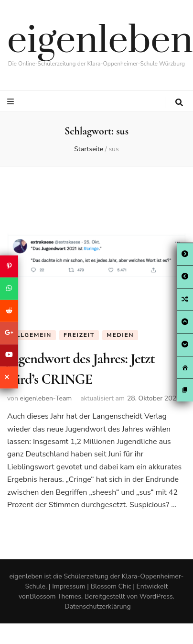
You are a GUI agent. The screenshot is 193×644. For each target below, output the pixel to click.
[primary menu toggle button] (12, 102)
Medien (120, 335)
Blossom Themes (55, 596)
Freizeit (79, 335)
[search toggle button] (179, 103)
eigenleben (100, 41)
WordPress (156, 596)
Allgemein (32, 335)
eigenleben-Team (46, 398)
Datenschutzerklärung (97, 606)
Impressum (69, 586)
